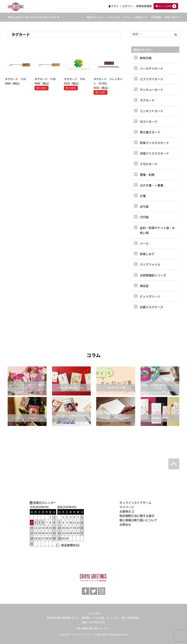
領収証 (144, 286)
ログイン (127, 6)
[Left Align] (176, 34)
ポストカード (149, 122)
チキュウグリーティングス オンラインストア (33, 17)
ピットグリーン (150, 296)
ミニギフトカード (152, 111)
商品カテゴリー (96, 17)
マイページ (127, 507)
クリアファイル (150, 264)
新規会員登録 (144, 6)
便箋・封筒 (147, 175)
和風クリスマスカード (154, 143)
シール (144, 243)
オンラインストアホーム (135, 503)
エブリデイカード (152, 79)
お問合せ (125, 524)
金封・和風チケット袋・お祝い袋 (157, 230)
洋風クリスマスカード (154, 153)
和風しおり (147, 254)
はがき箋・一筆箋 (152, 185)
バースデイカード (151, 68)
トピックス (114, 17)
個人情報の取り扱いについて (138, 520)
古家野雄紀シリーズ (153, 275)
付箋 (143, 196)
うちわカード (149, 164)
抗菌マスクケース (151, 307)
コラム (126, 17)
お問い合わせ (172, 17)
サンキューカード (152, 90)
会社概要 (156, 17)
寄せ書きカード (150, 132)
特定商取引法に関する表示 (137, 516)
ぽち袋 (144, 206)
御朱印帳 (146, 58)
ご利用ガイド (141, 17)
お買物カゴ (127, 511)
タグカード (147, 100)
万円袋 (144, 217)
